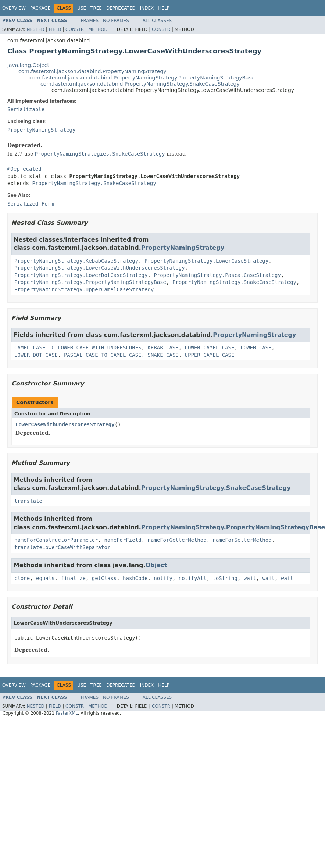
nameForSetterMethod (242, 540)
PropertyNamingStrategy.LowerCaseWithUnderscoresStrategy (100, 268)
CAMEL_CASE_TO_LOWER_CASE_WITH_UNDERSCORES (78, 348)
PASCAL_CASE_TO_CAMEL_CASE (103, 355)
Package (40, 8)
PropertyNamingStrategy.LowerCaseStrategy (206, 261)
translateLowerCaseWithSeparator (62, 547)
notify (163, 578)
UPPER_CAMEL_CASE (210, 355)
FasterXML (67, 713)
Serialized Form (31, 204)
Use (82, 8)
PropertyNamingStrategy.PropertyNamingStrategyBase (90, 282)
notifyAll (193, 578)
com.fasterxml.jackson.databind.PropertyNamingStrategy (92, 71)
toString (225, 578)
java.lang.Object (28, 65)
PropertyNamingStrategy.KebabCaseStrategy (76, 261)
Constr (75, 29)
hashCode (135, 578)
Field (55, 29)
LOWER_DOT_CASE (36, 355)
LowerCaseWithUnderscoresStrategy (65, 424)
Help (164, 8)
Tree (96, 8)
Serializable (26, 109)
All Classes (157, 21)
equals (45, 578)
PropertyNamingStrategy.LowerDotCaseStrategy (81, 275)
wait (250, 578)
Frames (90, 21)
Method (98, 29)
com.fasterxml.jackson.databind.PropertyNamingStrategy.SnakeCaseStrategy (140, 84)
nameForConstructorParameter (56, 540)
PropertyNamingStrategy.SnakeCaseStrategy (94, 183)
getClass (104, 578)
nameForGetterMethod (177, 540)
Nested (35, 29)
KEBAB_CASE (163, 348)
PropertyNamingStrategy (41, 130)
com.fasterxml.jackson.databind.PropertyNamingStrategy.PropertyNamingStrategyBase (142, 78)
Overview (14, 8)
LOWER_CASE (256, 348)
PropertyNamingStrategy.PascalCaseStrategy (217, 275)
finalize (73, 578)
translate (28, 501)
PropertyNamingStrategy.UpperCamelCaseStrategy (84, 289)
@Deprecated (24, 169)
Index (147, 8)
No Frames (116, 21)
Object (156, 565)
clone (22, 578)
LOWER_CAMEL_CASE (210, 348)
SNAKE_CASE (163, 355)
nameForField (123, 540)
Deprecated (121, 8)
